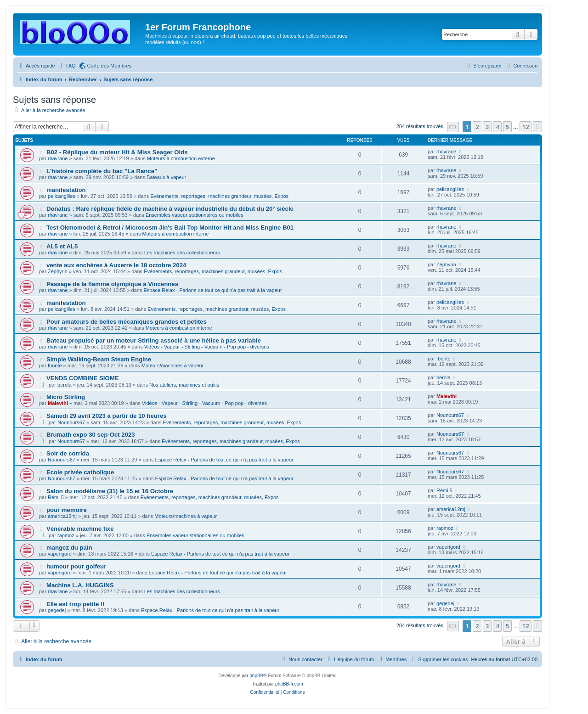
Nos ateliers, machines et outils (184, 385)
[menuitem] (67, 66)
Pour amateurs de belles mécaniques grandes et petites (127, 322)
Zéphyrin (58, 271)
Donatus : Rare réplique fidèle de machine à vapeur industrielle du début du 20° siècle (170, 209)
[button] (453, 127)
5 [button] (507, 127)
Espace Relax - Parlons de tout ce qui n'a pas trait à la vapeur (213, 290)
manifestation (66, 190)
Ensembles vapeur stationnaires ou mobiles (195, 215)
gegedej (57, 610)
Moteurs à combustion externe (181, 158)
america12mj (62, 516)
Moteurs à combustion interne (175, 234)
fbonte (55, 365)
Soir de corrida (68, 453)
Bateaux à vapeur (166, 177)
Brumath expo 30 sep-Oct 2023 (91, 435)
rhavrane (58, 158)
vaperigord (60, 554)
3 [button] (487, 127)
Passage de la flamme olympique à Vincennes (112, 284)
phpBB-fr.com (289, 684)
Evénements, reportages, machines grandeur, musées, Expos (219, 196)
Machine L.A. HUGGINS (80, 585)
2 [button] (477, 127)
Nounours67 (71, 422)
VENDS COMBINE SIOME (83, 378)
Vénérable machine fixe (80, 529)
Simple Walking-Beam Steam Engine (99, 359)
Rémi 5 (56, 497)
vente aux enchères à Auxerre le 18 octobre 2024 (116, 265)
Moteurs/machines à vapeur (173, 365)
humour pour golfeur (76, 566)
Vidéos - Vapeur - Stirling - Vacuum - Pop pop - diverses (207, 347)
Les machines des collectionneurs (182, 253)
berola (65, 385)
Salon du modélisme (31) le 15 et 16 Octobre (110, 491)
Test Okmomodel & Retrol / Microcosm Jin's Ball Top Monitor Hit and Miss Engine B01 (170, 228)
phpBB (256, 676)
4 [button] (497, 127)
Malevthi (58, 403)
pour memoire (67, 510)
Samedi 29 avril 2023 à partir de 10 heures (107, 416)
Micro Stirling (66, 397)
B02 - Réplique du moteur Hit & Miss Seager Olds (117, 152)
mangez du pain (69, 548)
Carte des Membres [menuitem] (110, 66)
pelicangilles (62, 196)
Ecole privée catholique (80, 472)
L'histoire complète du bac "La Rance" (102, 171)
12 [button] (526, 127)
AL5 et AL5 (62, 246)
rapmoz (66, 535)
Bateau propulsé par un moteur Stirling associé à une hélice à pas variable (154, 340)
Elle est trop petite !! (76, 604)
